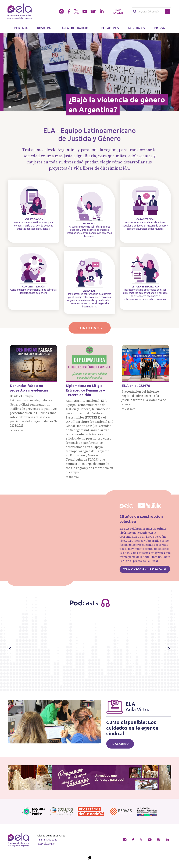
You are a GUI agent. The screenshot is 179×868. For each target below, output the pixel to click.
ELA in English (118, 11)
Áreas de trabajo (75, 28)
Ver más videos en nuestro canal (145, 569)
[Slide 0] (10, 107)
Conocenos (90, 328)
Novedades (137, 28)
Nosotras (45, 28)
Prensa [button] (160, 28)
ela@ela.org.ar (46, 844)
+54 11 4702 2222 (47, 840)
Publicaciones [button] (108, 28)
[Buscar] (149, 11)
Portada (21, 28)
